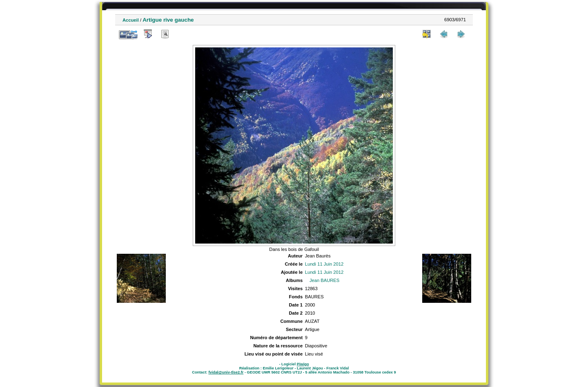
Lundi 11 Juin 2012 (324, 264)
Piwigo (303, 364)
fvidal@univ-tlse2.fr (226, 372)
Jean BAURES (324, 280)
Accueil (131, 20)
